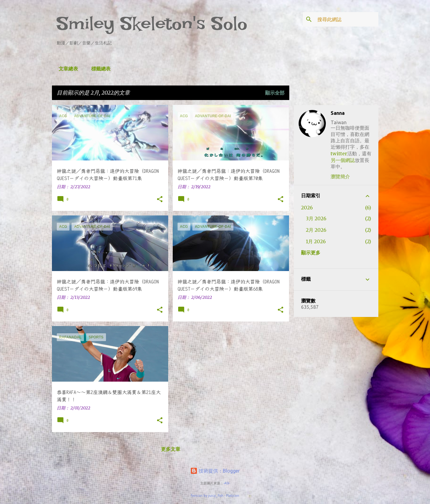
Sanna (338, 113)
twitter (339, 153)
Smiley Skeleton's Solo (152, 23)
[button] (160, 200)
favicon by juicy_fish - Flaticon (215, 496)
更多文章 (171, 449)
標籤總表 (99, 69)
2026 (307, 208)
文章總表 (66, 69)
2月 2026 (316, 230)
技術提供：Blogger (215, 471)
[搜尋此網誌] (347, 19)
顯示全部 (275, 93)
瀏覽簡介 (340, 176)
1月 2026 (316, 241)
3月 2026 (316, 218)
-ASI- (227, 483)
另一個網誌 (343, 160)
